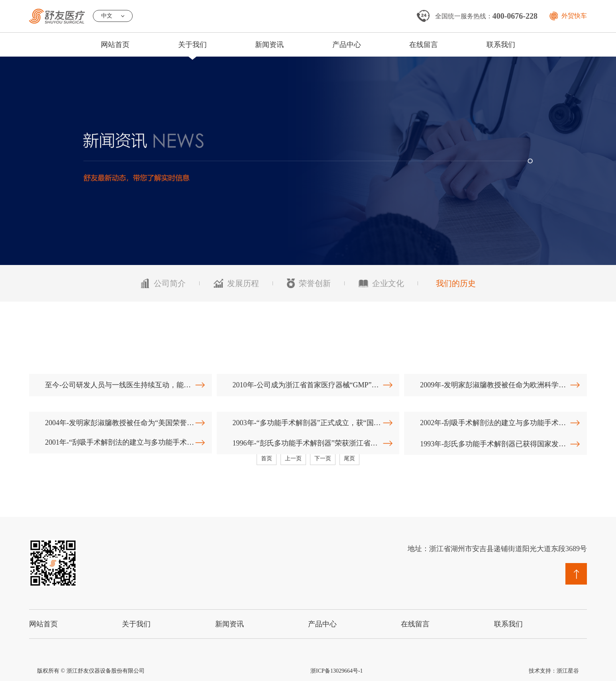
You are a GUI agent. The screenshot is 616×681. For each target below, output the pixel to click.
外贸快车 (574, 16)
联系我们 (501, 45)
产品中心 (347, 45)
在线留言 (424, 45)
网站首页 (115, 45)
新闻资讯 (269, 45)
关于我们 (192, 45)
